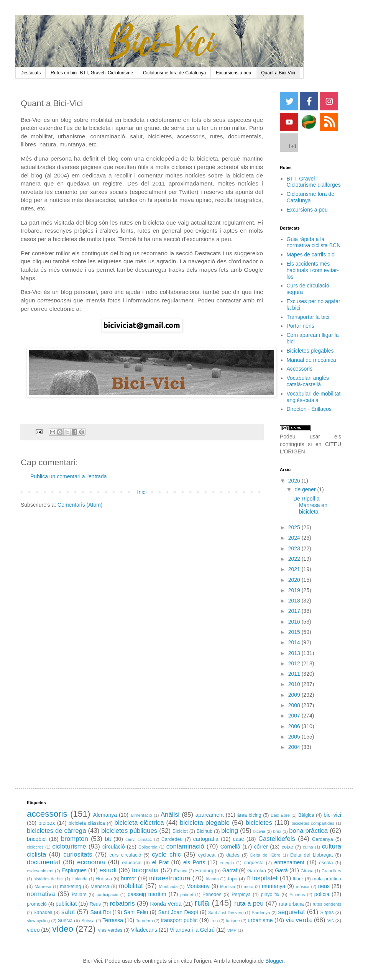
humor (129, 878)
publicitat (66, 904)
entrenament (289, 862)
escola (326, 863)
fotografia (145, 870)
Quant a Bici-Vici (278, 73)
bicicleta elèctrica (139, 823)
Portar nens (301, 326)
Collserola (148, 847)
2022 (295, 559)
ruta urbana (292, 904)
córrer (261, 847)
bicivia (259, 831)
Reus (95, 904)
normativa (41, 894)
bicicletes (259, 823)
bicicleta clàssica (87, 823)
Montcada (168, 886)
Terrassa (113, 920)
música (303, 886)
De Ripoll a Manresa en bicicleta (310, 505)
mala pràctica (327, 879)
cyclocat (207, 855)
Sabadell (43, 913)
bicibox (47, 823)
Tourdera (145, 921)
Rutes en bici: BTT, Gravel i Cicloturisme (92, 73)
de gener (306, 489)
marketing (70, 886)
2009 (295, 695)
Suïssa (88, 921)
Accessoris (300, 369)
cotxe (287, 847)
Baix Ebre (280, 815)
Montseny (198, 886)
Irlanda (212, 879)
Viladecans (144, 930)
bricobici (37, 839)
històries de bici (48, 879)
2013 (295, 653)
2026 (295, 481)
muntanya (274, 886)
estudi (108, 870)
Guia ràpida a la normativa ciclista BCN (314, 242)
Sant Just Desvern (226, 913)
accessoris (47, 814)
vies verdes (110, 930)
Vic (331, 921)
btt (108, 839)
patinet (187, 895)
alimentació (141, 815)
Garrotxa (257, 871)
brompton (75, 839)
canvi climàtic (139, 839)
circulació (113, 847)
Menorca (100, 886)
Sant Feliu (136, 912)
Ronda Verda (166, 904)
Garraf (230, 870)
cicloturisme (69, 846)
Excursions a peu (233, 73)
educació (132, 863)
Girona (307, 871)
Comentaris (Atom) (80, 505)
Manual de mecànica (311, 360)
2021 (295, 569)
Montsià (228, 886)
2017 (295, 611)
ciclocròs (35, 847)
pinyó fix (270, 895)
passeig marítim (147, 894)
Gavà (281, 870)
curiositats (78, 854)
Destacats (30, 73)
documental (44, 862)
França (181, 871)
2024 (295, 538)
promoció (37, 904)
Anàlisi (170, 815)
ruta (202, 903)
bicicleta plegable (205, 823)
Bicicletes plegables (310, 351)
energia (227, 863)
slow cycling (38, 921)
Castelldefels (277, 839)
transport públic (179, 920)
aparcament (210, 815)
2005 (295, 737)
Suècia (65, 921)
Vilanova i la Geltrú (192, 930)
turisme (233, 921)
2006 (295, 726)
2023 (295, 548)
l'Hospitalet (262, 878)
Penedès (212, 895)
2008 (295, 705)
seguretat (291, 912)
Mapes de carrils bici (311, 254)
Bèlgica (306, 815)
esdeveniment (40, 871)
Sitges (327, 913)
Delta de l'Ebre (265, 855)
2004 (295, 747)
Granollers (332, 871)
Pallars (79, 895)
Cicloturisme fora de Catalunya (174, 73)
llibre (298, 879)
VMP (232, 930)
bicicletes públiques (129, 831)
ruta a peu (249, 904)
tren (214, 921)
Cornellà (230, 847)
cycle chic (166, 854)
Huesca (104, 879)
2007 (295, 716)
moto (249, 886)
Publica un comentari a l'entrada (69, 476)
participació (108, 895)
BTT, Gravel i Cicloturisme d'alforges (314, 182)
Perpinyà (241, 895)
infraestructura (170, 878)
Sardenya (261, 913)
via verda (299, 920)
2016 (295, 622)
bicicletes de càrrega (57, 831)
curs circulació (126, 855)
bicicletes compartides (313, 823)
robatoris (122, 904)
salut (68, 912)
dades (233, 855)
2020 (295, 580)
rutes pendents (327, 904)
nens (324, 886)
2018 (295, 601)
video (33, 930)
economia (91, 862)
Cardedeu (172, 839)
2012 (295, 663)
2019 (295, 590)
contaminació (185, 846)
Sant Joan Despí (178, 912)
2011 (295, 674)
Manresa (43, 886)
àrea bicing (249, 815)
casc (238, 839)
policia (322, 894)
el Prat (160, 862)
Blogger (274, 961)
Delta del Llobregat (311, 855)
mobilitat (131, 886)
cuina (308, 847)
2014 (295, 642)
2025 (295, 527)
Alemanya (105, 815)
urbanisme (260, 920)
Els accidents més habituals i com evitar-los (313, 270)
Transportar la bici (308, 317)
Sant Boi (101, 912)
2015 (295, 632)
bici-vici (332, 815)
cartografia (206, 839)
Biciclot (180, 831)
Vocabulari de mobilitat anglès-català (314, 397)
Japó (232, 879)
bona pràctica (308, 831)
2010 (295, 684)
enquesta (254, 863)
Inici (142, 492)
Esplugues (74, 870)
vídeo (63, 929)
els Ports (194, 862)
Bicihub (205, 831)
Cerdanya (323, 839)
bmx (277, 831)
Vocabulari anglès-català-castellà (309, 381)
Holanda (80, 879)
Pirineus (297, 895)
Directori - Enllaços (309, 409)
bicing (230, 831)
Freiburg (205, 871)
